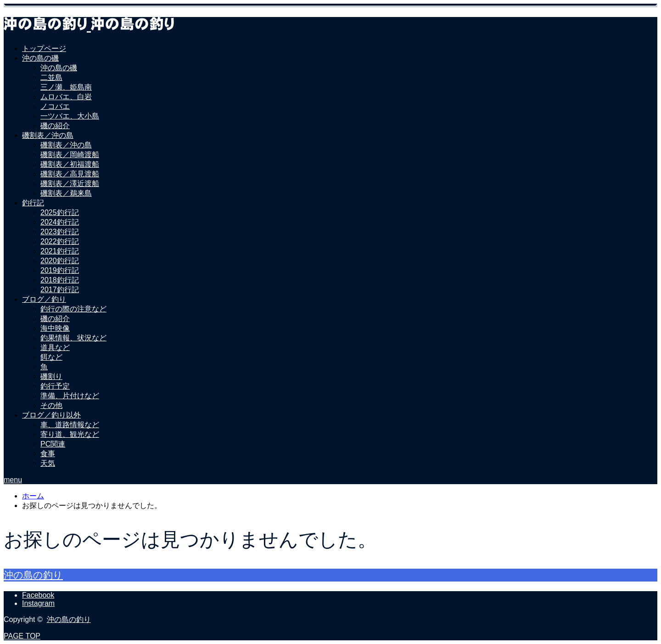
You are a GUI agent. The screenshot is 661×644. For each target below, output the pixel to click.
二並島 (51, 77)
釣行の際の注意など (73, 309)
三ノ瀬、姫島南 (66, 87)
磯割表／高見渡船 (70, 174)
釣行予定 (55, 386)
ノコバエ (55, 106)
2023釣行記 (60, 232)
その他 (51, 405)
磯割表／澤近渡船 (70, 184)
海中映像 (55, 328)
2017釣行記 (60, 290)
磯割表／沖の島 (48, 135)
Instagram (38, 603)
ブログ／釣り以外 (51, 415)
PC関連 (53, 444)
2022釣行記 (60, 241)
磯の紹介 (55, 126)
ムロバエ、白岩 (66, 97)
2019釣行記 (60, 270)
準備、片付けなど (70, 396)
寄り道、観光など (70, 434)
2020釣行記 (60, 261)
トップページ (44, 48)
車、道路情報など (70, 425)
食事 (48, 454)
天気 (48, 463)
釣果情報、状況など (73, 338)
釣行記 (33, 203)
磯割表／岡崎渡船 (70, 155)
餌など (51, 357)
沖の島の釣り (33, 575)
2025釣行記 (60, 212)
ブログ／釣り (44, 299)
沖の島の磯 (40, 58)
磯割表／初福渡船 (70, 164)
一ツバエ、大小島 (70, 116)
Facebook (38, 595)
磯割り (51, 376)
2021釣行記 (60, 251)
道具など (55, 347)
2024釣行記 (60, 222)
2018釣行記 (60, 280)
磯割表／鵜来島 (66, 193)
